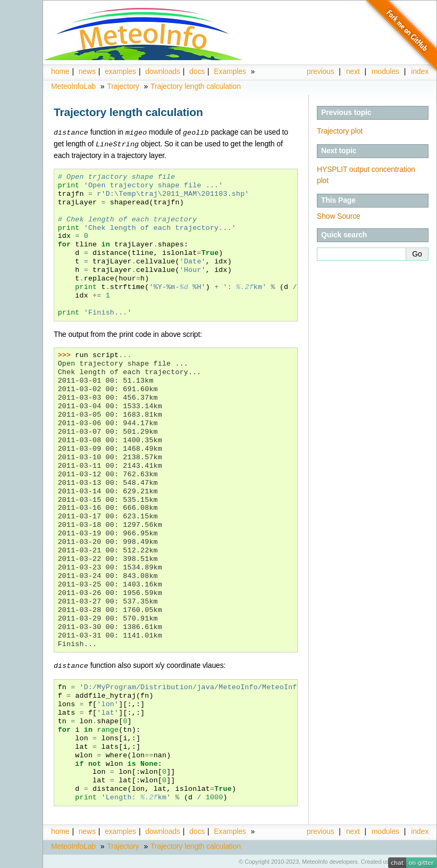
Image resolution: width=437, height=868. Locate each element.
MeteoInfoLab (73, 86)
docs (197, 71)
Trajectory (123, 86)
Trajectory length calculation (196, 86)
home (60, 71)
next (353, 71)
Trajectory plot (340, 131)
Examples (230, 71)
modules (385, 830)
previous (321, 71)
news (87, 71)
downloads (163, 71)
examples (120, 71)
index (420, 830)
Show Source (339, 216)
